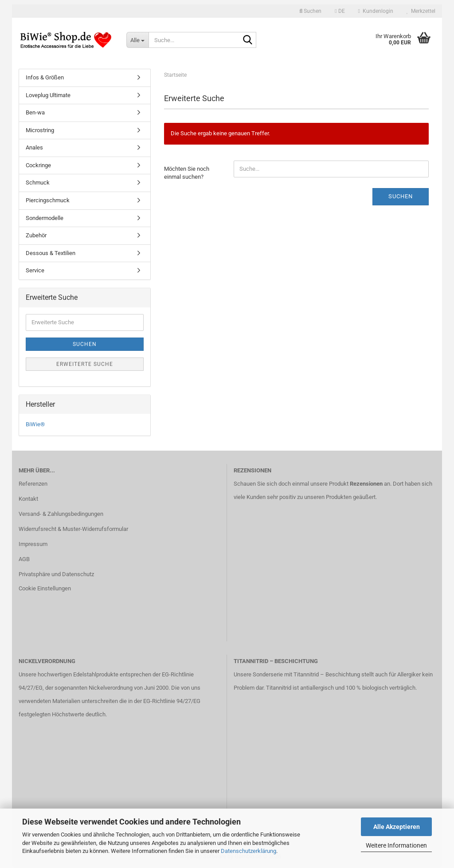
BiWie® (35, 424)
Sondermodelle (45, 218)
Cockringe (38, 165)
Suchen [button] (311, 11)
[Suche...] (137, 40)
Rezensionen (366, 484)
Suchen (401, 196)
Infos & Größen (45, 77)
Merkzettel (421, 11)
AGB (24, 559)
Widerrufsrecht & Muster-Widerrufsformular (73, 529)
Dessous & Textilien (51, 253)
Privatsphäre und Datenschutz (56, 574)
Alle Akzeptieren (397, 827)
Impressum (33, 544)
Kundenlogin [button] (376, 11)
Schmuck (38, 183)
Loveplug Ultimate (48, 95)
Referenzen (33, 484)
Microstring (40, 130)
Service (35, 270)
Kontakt (28, 499)
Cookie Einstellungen (45, 588)
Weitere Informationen (396, 845)
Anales (34, 147)
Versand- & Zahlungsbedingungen (61, 514)
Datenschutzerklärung (249, 851)
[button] (340, 11)
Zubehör (36, 235)
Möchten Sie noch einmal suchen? (187, 173)
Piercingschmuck (48, 200)
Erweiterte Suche (85, 364)
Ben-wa (35, 112)
